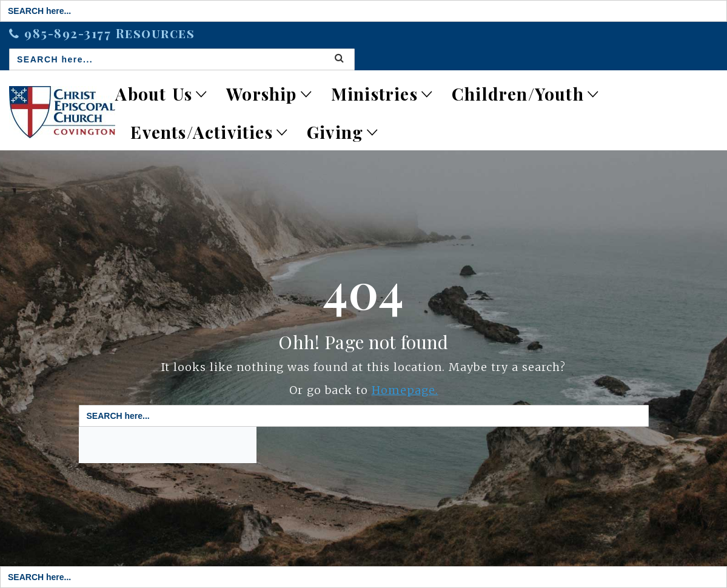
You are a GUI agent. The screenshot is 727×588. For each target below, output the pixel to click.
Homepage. (405, 390)
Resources (156, 33)
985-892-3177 (70, 33)
